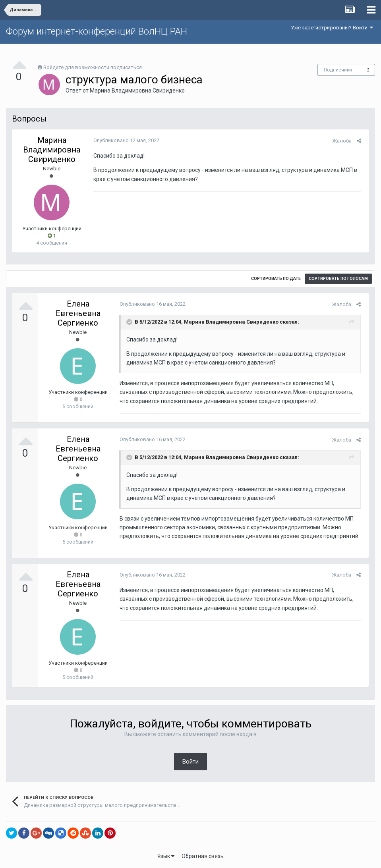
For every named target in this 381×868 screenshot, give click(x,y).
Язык (166, 856)
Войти (190, 762)
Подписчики (338, 70)
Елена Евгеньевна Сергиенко (78, 313)
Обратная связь (203, 856)
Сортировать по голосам (338, 279)
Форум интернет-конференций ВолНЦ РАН (97, 31)
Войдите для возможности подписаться (93, 67)
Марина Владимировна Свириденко (137, 91)
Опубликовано (124, 140)
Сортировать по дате (276, 279)
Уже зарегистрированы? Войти (332, 28)
